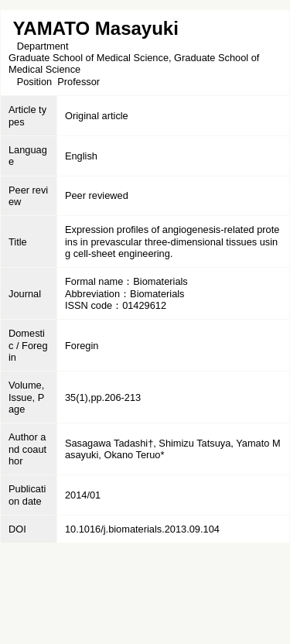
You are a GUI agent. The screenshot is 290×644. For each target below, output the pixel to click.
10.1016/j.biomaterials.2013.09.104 (142, 529)
